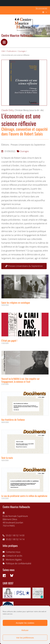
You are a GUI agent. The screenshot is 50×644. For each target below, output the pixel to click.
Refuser (25, 630)
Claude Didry (7, 110)
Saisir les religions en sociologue (16, 303)
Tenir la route (7, 458)
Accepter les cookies (25, 623)
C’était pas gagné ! (9, 341)
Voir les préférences (25, 638)
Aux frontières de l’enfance (13, 420)
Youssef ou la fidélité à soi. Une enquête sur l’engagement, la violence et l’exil (20, 380)
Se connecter (41, 8)
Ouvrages (24, 151)
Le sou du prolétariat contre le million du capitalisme (24, 496)
